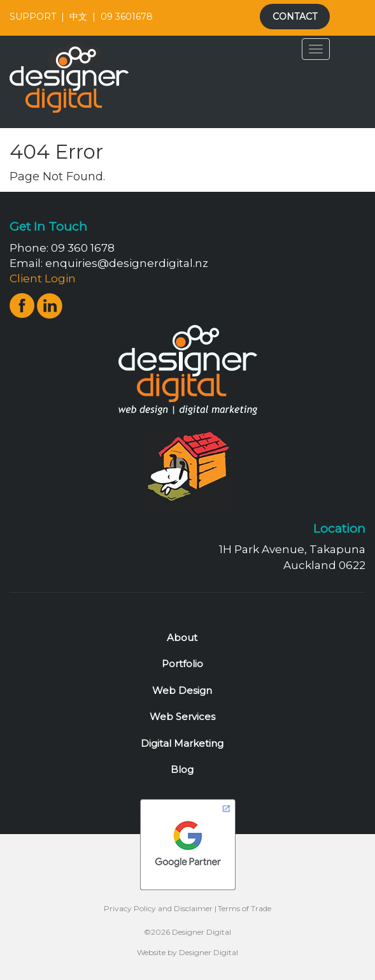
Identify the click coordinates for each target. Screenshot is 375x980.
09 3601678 (127, 17)
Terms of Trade (244, 908)
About (182, 638)
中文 (78, 17)
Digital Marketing (182, 743)
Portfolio (182, 664)
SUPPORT (33, 17)
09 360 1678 (83, 248)
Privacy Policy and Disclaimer (158, 908)
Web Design (182, 690)
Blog (182, 769)
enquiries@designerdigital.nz (127, 263)
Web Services (182, 717)
